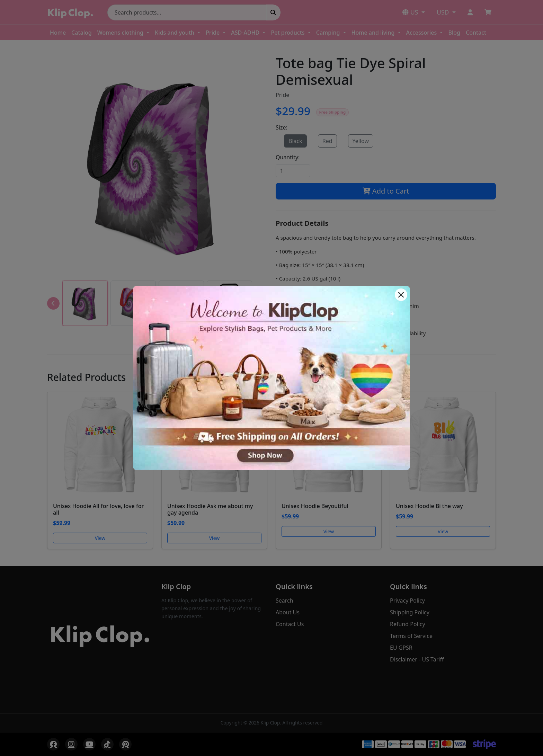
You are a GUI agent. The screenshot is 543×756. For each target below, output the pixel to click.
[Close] (401, 295)
